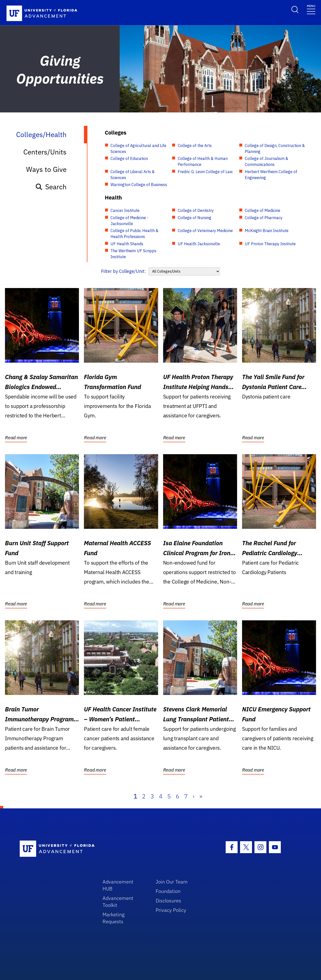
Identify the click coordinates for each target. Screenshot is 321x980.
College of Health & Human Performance (203, 161)
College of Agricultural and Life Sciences (138, 148)
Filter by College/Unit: (124, 271)
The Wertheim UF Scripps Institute (133, 254)
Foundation (168, 891)
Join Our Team (172, 882)
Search (51, 187)
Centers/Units (45, 152)
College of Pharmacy (264, 218)
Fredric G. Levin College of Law (205, 172)
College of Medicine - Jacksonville (129, 221)
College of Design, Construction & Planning (275, 148)
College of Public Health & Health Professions (134, 234)
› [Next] (194, 796)
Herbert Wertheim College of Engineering (271, 175)
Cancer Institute (125, 210)
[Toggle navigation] (311, 9)
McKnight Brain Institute (267, 231)
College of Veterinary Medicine (205, 231)
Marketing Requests (114, 918)
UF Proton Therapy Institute (270, 244)
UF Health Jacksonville (199, 244)
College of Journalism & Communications (267, 161)
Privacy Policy (171, 910)
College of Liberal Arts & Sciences (133, 175)
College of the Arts (195, 146)
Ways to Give (46, 169)
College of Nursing (195, 218)
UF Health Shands (127, 244)
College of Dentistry (196, 210)
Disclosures (168, 901)
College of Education (129, 158)
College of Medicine (263, 210)
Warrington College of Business (139, 185)
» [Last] (201, 796)
